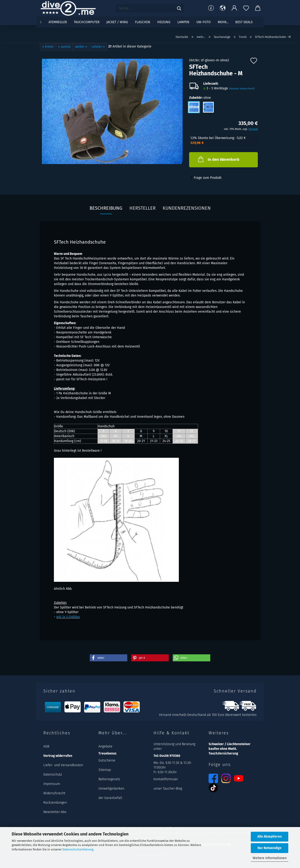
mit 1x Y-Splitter (68, 617)
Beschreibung (106, 208)
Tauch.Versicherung (223, 753)
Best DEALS (244, 22)
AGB (46, 746)
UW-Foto (204, 22)
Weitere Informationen (270, 858)
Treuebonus (107, 753)
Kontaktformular (166, 779)
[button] (223, 8)
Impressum (52, 784)
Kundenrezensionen (187, 208)
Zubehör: (200, 98)
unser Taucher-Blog (168, 789)
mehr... (223, 22)
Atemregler (58, 22)
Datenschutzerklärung (78, 849)
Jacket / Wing (117, 22)
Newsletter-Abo (55, 812)
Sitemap (105, 770)
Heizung (164, 22)
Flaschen (143, 22)
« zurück (64, 47)
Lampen (183, 22)
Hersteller (142, 208)
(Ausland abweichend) (242, 89)
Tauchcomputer (87, 22)
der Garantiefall (110, 798)
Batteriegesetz (109, 779)
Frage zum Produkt (208, 178)
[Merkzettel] (246, 8)
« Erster (48, 47)
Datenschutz (53, 775)
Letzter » (98, 47)
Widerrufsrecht (54, 793)
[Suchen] (179, 8)
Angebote (105, 746)
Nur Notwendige (270, 848)
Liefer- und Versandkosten (63, 765)
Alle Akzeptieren (270, 837)
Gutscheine (107, 760)
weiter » (81, 47)
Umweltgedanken (111, 789)
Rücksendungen (55, 803)
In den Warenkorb (218, 159)
